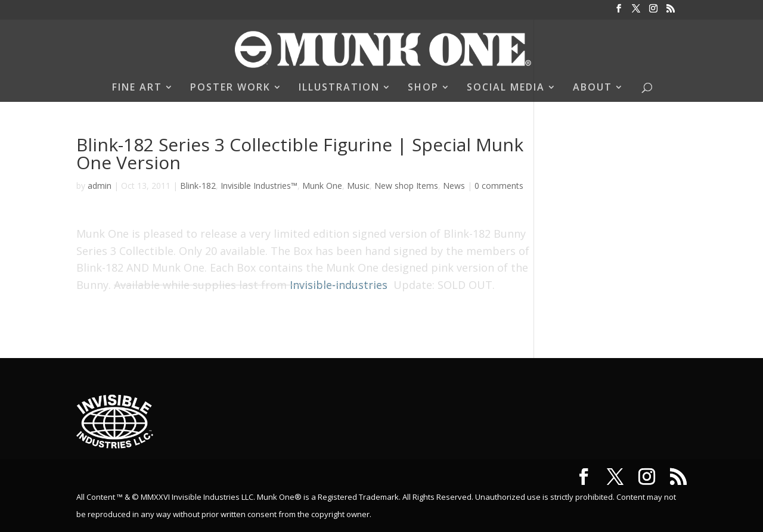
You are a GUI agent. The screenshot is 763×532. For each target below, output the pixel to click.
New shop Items (406, 186)
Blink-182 (198, 186)
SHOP (423, 88)
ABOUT (593, 88)
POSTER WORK (230, 88)
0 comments (499, 186)
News (454, 186)
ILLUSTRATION (339, 88)
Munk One (322, 186)
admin (100, 186)
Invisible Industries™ (259, 186)
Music (358, 186)
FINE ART (137, 88)
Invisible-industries (339, 285)
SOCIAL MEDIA (506, 88)
